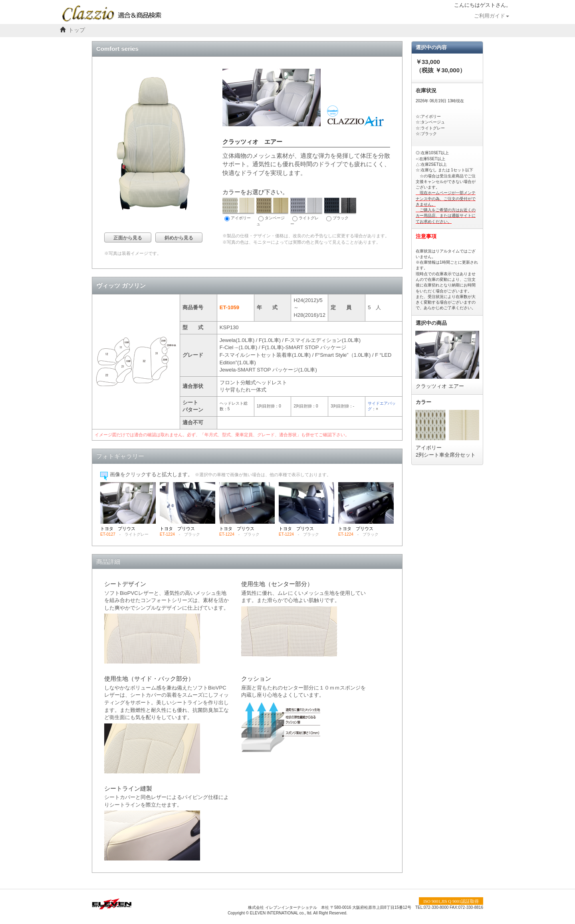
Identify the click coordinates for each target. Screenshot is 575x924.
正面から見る (128, 238)
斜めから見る (179, 238)
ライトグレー (306, 212)
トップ (77, 30)
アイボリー (238, 210)
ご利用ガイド (492, 16)
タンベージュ (272, 212)
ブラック (340, 210)
